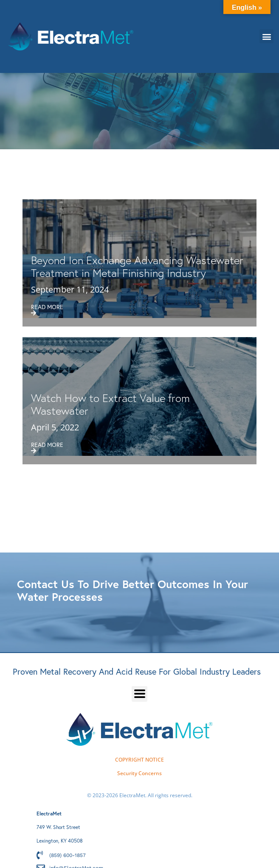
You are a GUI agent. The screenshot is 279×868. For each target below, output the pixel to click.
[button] (266, 36)
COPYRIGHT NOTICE (139, 760)
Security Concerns (139, 773)
